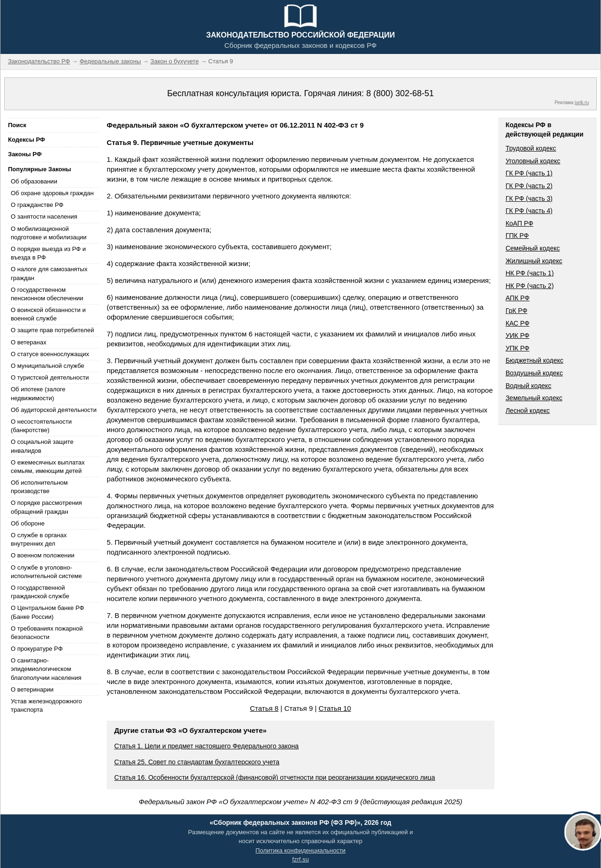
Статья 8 (264, 708)
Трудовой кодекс (531, 148)
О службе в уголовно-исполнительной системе (46, 572)
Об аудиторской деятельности (54, 410)
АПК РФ (518, 298)
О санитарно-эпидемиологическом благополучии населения (46, 669)
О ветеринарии (32, 689)
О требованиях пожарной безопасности (47, 633)
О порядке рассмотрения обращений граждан (46, 507)
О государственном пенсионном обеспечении (47, 294)
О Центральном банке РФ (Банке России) (47, 612)
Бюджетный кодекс (535, 360)
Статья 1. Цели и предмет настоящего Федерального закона (206, 746)
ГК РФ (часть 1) (529, 173)
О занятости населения (44, 217)
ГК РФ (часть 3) (529, 198)
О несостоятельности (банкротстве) (41, 426)
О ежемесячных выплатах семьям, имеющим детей (48, 467)
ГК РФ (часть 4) (529, 211)
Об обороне (28, 523)
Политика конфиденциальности (300, 850)
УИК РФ (518, 335)
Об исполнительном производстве (39, 487)
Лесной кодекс (528, 411)
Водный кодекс (529, 386)
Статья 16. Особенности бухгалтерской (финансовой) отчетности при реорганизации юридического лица (274, 777)
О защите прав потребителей (52, 330)
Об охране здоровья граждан (52, 193)
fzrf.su (300, 859)
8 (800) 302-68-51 (400, 93)
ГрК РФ (516, 311)
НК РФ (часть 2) (530, 286)
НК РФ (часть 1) (530, 273)
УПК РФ (518, 348)
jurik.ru (582, 103)
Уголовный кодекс (533, 161)
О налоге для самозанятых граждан (49, 273)
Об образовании (34, 181)
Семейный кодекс (533, 248)
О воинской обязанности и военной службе (48, 314)
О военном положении (43, 555)
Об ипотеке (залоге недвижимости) (38, 393)
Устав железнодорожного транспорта (46, 705)
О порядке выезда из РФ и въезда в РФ (48, 253)
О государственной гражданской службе (40, 592)
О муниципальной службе (47, 366)
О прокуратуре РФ (37, 649)
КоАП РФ (520, 223)
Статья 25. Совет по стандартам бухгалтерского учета (197, 762)
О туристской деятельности (50, 377)
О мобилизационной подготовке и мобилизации (49, 233)
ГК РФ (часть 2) (529, 186)
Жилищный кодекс (534, 261)
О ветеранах (29, 342)
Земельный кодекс (534, 398)
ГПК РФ (517, 236)
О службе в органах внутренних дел (39, 539)
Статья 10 (335, 708)
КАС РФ (518, 323)
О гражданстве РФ (37, 205)
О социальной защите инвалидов (42, 446)
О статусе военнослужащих (50, 354)
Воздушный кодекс (534, 373)
